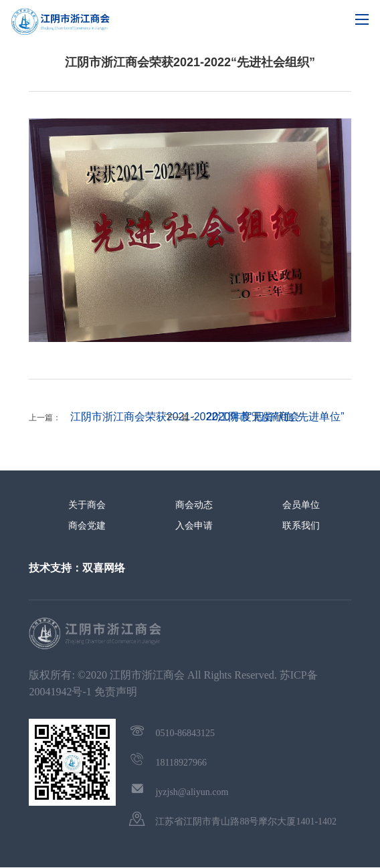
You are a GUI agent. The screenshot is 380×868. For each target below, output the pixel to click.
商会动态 (194, 505)
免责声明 (116, 692)
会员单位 (301, 505)
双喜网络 (104, 568)
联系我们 (301, 525)
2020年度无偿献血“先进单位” (275, 417)
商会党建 (87, 525)
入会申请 (194, 525)
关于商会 (87, 505)
